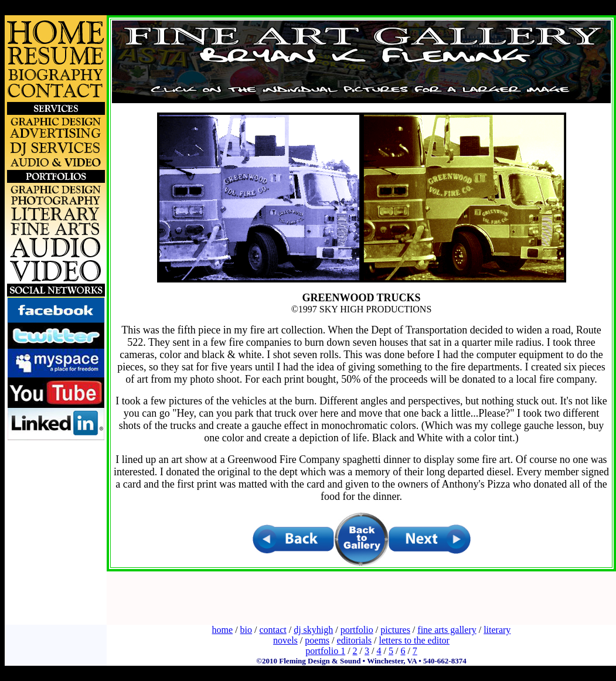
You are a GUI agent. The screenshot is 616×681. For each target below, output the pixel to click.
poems (317, 640)
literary (497, 630)
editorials (355, 640)
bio (246, 630)
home (223, 630)
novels (285, 640)
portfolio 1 (325, 651)
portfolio (357, 630)
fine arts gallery (447, 630)
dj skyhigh (313, 630)
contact (273, 630)
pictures (395, 630)
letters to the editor (414, 640)
